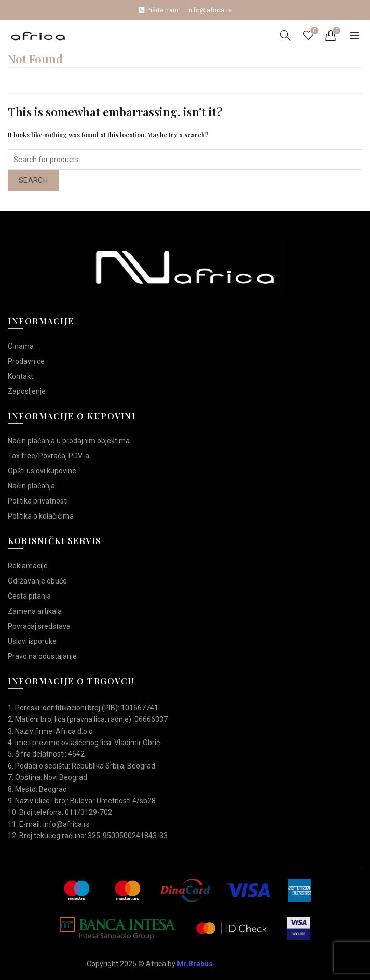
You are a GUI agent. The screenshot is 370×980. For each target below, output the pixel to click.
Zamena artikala (35, 611)
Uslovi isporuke (32, 641)
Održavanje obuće (37, 581)
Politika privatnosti (38, 501)
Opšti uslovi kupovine (42, 471)
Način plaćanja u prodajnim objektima (69, 441)
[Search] (285, 35)
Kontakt (20, 376)
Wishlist (314, 31)
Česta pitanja (29, 596)
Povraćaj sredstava (39, 626)
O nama (21, 346)
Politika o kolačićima (41, 516)
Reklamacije (28, 566)
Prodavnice (26, 361)
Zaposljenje (27, 391)
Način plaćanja (31, 486)
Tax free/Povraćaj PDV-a (49, 456)
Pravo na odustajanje (42, 656)
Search (33, 180)
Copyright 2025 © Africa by (150, 964)
